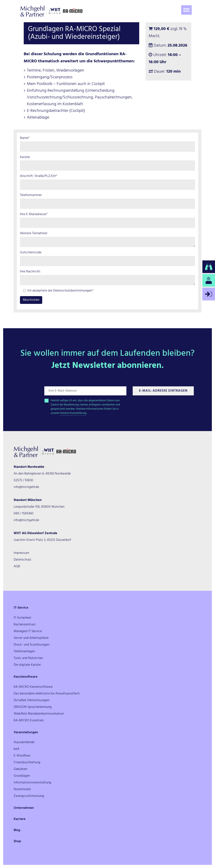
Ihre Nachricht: (30, 272)
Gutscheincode (31, 253)
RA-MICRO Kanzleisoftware (33, 687)
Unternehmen (24, 808)
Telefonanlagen (24, 651)
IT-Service (21, 608)
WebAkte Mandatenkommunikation (39, 714)
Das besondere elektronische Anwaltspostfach (47, 694)
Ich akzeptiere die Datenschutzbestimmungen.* (58, 291)
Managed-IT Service (28, 631)
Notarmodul (22, 789)
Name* (25, 138)
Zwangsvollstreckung (29, 796)
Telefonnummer (31, 195)
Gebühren (20, 769)
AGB (17, 566)
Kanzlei (25, 157)
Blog (17, 830)
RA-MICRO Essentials (29, 720)
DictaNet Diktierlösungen (31, 700)
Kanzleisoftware (26, 677)
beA (16, 749)
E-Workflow (22, 756)
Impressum (21, 553)
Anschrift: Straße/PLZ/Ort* (39, 176)
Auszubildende (24, 742)
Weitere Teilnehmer (34, 233)
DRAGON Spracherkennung (33, 707)
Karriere (20, 819)
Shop (17, 841)
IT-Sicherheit (22, 618)
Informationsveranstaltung (32, 783)
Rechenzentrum (25, 625)
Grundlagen (22, 776)
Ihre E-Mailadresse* (34, 214)
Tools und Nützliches (28, 658)
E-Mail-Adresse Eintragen (163, 391)
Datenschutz (22, 560)
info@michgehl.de (26, 487)
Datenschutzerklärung (73, 413)
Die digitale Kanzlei (27, 665)
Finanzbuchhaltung (27, 762)
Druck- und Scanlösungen (31, 645)
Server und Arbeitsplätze (31, 638)
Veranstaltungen (26, 732)
